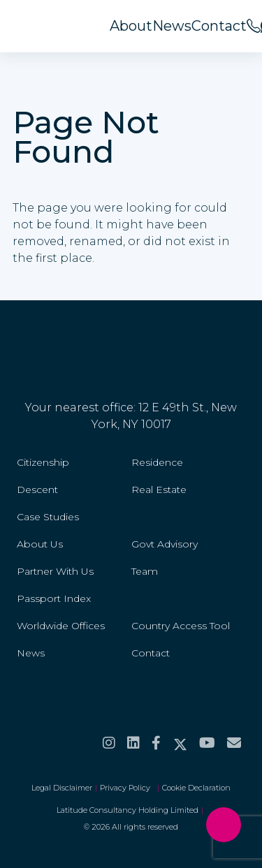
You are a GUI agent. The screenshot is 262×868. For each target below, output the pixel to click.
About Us (40, 544)
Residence (157, 462)
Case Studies (48, 517)
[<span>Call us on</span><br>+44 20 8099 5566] (254, 26)
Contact (219, 26)
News (172, 26)
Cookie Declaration (196, 788)
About (131, 26)
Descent (37, 490)
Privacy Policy (127, 788)
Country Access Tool (181, 626)
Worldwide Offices (61, 626)
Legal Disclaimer (62, 788)
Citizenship (43, 462)
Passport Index (54, 598)
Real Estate (159, 490)
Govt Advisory (165, 544)
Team (145, 571)
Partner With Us (55, 571)
